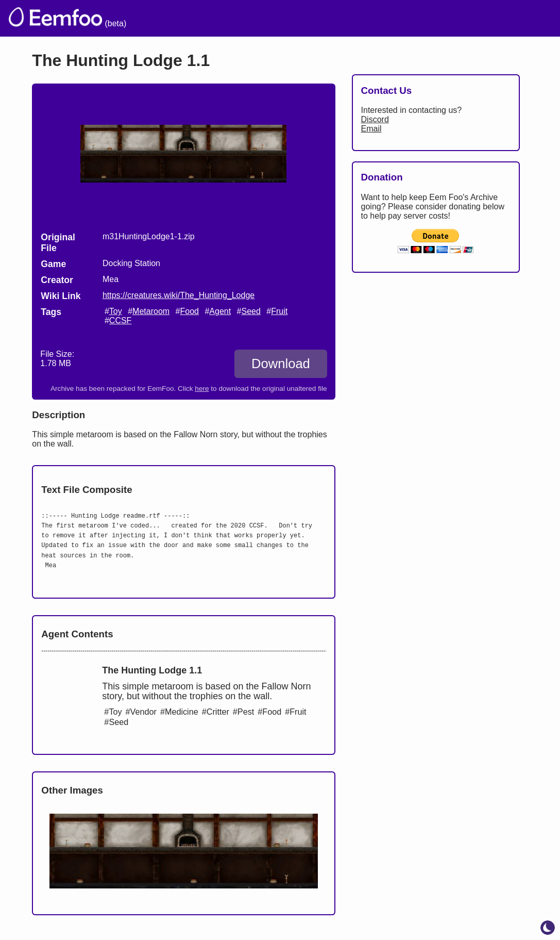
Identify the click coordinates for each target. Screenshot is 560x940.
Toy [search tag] (116, 311)
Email (371, 129)
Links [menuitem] (398, 18)
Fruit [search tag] (279, 311)
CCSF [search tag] (121, 320)
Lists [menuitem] (358, 18)
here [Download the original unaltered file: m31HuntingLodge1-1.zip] (202, 389)
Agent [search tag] (220, 311)
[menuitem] (534, 17)
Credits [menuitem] (314, 18)
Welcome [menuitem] (260, 18)
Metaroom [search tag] (151, 311)
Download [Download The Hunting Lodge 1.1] (281, 364)
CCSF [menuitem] (495, 18)
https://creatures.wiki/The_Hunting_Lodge (179, 295)
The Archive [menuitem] (195, 18)
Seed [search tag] (251, 311)
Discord (375, 119)
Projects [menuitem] (445, 18)
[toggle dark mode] (548, 928)
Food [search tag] (189, 311)
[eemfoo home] (55, 18)
